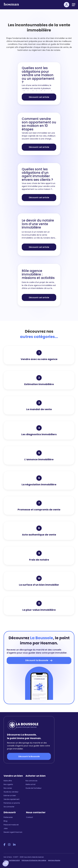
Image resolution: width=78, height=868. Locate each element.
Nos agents (8, 784)
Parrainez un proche (12, 803)
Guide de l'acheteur (33, 788)
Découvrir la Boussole (29, 756)
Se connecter (9, 807)
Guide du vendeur (11, 792)
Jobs (6, 828)
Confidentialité (14, 860)
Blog (5, 821)
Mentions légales (54, 860)
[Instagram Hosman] (9, 845)
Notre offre (8, 781)
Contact (29, 817)
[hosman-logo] (11, 5)
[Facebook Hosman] (4, 845)
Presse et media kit (11, 825)
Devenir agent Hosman (13, 832)
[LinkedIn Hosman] (14, 845)
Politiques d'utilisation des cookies (34, 860)
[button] (6, 863)
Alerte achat (30, 784)
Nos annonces (31, 781)
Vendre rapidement (11, 799)
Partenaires (8, 817)
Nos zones (8, 788)
